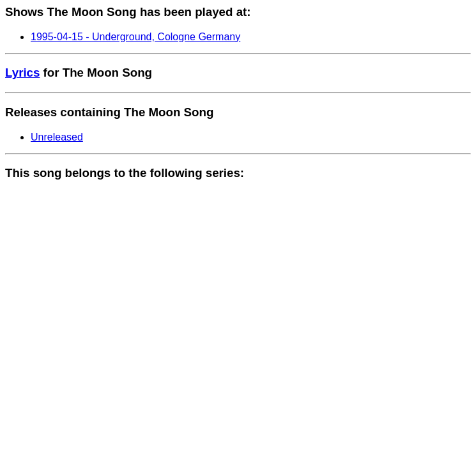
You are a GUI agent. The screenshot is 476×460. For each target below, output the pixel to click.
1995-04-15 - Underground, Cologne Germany (135, 37)
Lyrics (22, 73)
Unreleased (57, 137)
